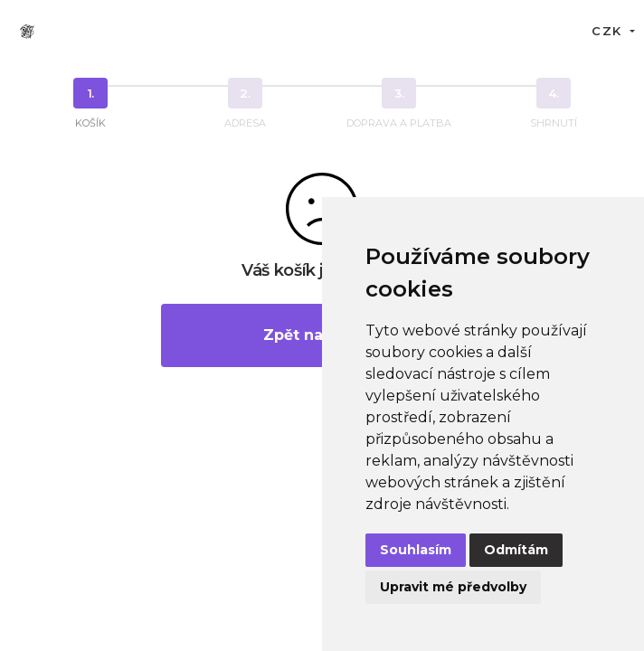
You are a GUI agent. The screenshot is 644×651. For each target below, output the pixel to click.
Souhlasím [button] (416, 550)
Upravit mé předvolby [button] (453, 587)
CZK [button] (609, 31)
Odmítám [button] (516, 550)
